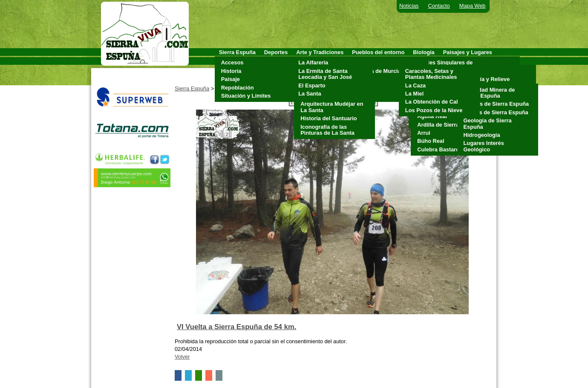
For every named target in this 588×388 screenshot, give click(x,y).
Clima (469, 71)
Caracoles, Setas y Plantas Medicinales (431, 74)
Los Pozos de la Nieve (434, 110)
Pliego (362, 88)
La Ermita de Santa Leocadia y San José (325, 74)
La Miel (414, 94)
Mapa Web (473, 6)
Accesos (232, 62)
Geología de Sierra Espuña (488, 123)
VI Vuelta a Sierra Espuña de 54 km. (236, 327)
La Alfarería (313, 62)
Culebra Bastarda (440, 149)
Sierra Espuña (192, 88)
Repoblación (238, 88)
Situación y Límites (246, 96)
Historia (231, 71)
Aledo (362, 62)
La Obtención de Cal (432, 102)
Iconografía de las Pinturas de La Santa (327, 130)
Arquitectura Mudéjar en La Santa (332, 107)
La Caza (415, 85)
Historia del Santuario (329, 118)
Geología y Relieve (486, 79)
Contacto (439, 6)
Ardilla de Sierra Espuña (449, 125)
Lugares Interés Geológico (484, 146)
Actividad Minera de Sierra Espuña (489, 93)
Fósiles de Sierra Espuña (496, 112)
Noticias (409, 6)
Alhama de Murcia (378, 71)
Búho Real (431, 141)
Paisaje (231, 79)
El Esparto (312, 85)
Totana (363, 96)
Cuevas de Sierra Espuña (496, 104)
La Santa (310, 94)
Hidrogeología (482, 135)
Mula (360, 79)
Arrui (424, 133)
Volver (182, 357)
